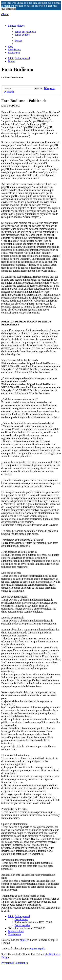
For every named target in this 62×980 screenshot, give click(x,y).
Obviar (5, 14)
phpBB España (37, 949)
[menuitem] (25, 32)
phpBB (24, 940)
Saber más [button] (52, 6)
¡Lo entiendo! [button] (9, 9)
